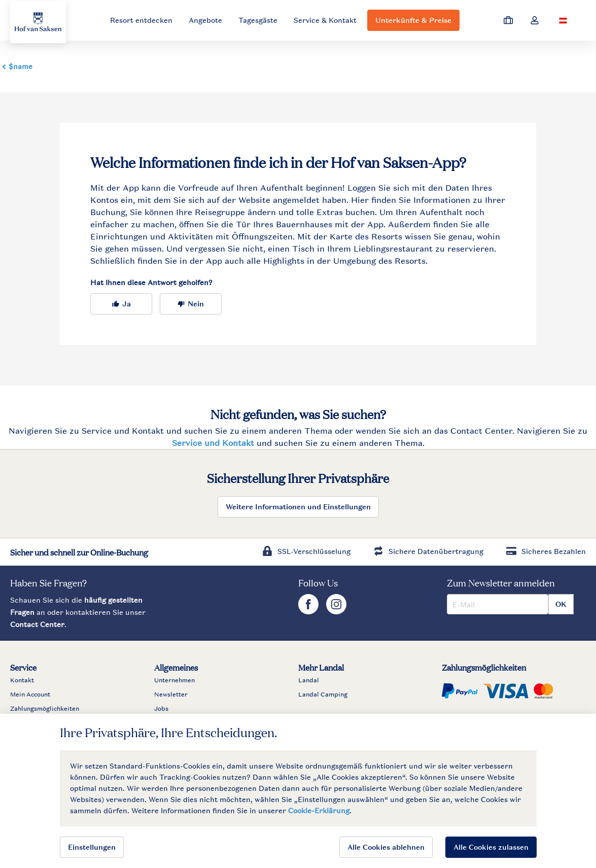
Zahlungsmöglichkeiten (45, 709)
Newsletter (171, 695)
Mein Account (30, 695)
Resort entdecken (141, 20)
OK (561, 604)
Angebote (205, 20)
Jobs (161, 709)
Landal (309, 680)
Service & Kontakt (325, 20)
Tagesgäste (258, 20)
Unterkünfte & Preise (413, 20)
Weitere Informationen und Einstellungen (298, 507)
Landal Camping (323, 695)
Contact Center (37, 624)
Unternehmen (174, 680)
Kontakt (22, 680)
